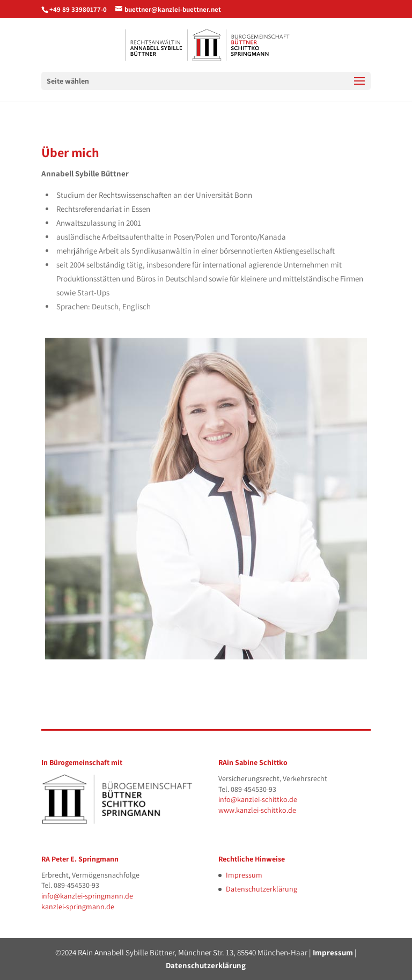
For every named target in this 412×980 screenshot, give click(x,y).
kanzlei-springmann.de (78, 907)
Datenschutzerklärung (262, 889)
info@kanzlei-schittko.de (258, 799)
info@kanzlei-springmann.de (87, 896)
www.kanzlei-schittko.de (257, 810)
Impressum (244, 875)
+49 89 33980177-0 (78, 9)
